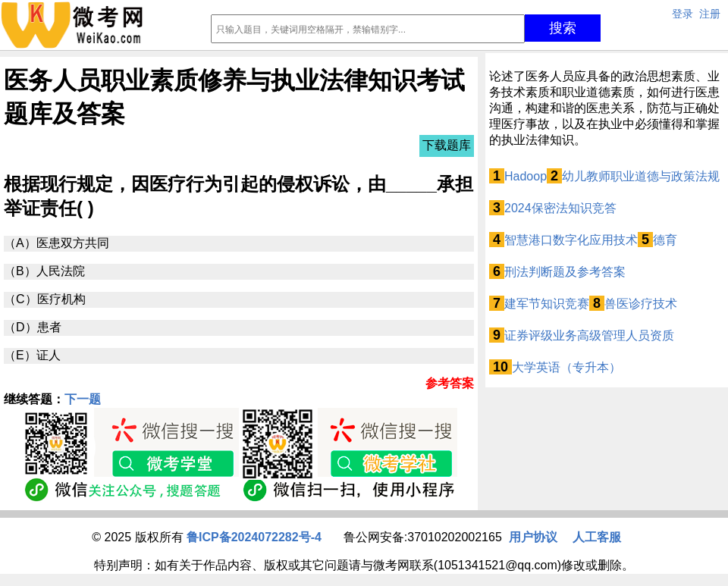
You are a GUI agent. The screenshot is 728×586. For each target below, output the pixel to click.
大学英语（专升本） (566, 367)
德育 (665, 240)
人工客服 (597, 537)
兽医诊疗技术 (641, 304)
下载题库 (447, 145)
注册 (710, 14)
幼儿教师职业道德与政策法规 (641, 176)
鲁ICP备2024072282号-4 (254, 537)
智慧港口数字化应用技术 (571, 240)
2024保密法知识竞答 (560, 208)
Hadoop (526, 176)
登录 (682, 14)
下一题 (83, 399)
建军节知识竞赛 (547, 304)
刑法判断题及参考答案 (565, 272)
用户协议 (533, 537)
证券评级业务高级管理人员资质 (589, 335)
